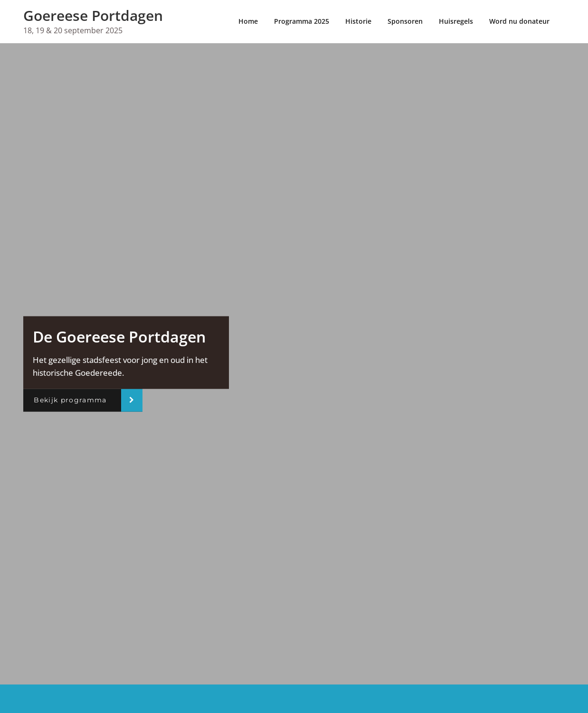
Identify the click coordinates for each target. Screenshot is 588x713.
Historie (358, 21)
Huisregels (456, 21)
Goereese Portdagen (93, 15)
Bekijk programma (70, 400)
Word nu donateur (519, 21)
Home (248, 21)
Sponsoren (405, 21)
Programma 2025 (302, 21)
